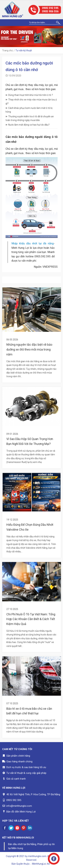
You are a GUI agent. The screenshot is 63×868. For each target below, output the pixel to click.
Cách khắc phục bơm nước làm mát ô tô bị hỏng (29, 110)
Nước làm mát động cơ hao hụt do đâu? (28, 125)
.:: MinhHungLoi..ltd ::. (41, 864)
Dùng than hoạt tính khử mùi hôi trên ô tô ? (29, 95)
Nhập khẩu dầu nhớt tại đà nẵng (33, 243)
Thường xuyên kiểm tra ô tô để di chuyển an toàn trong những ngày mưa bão (30, 118)
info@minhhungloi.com (19, 806)
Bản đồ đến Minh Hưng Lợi (21, 812)
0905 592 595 (50, 8)
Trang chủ (7, 50)
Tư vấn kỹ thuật (24, 50)
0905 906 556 (50, 11)
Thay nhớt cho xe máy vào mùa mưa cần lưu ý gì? (31, 101)
